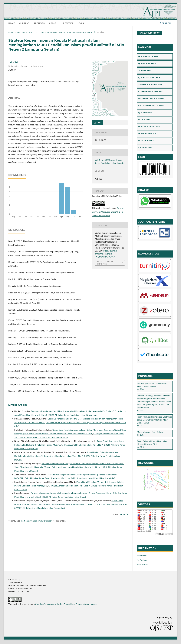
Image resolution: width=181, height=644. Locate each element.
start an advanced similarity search (36, 521)
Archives (39, 23)
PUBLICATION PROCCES (150, 85)
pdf (99, 123)
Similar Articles (18, 405)
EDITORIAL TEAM (147, 64)
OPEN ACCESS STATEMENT (152, 99)
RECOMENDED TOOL (149, 254)
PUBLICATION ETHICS (149, 78)
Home (12, 23)
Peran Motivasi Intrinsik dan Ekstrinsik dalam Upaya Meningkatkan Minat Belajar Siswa (154, 420)
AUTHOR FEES (146, 141)
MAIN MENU (145, 47)
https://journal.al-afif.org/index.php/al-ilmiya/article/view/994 (106, 254)
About (53, 23)
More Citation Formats (105, 263)
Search (165, 23)
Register (68, 23)
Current (24, 23)
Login (81, 23)
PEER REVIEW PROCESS (150, 92)
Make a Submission (150, 33)
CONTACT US (145, 148)
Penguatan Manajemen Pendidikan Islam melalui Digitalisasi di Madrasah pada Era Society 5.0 (74, 411)
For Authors (142, 560)
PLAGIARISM (145, 113)
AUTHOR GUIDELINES (149, 127)
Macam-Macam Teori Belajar (150, 432)
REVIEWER (145, 71)
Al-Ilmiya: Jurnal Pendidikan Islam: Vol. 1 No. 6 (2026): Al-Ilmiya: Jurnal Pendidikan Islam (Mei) (72, 478)
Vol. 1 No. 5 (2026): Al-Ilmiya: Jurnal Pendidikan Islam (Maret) (62, 32)
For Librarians (143, 564)
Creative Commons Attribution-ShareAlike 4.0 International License (108, 212)
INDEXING (144, 120)
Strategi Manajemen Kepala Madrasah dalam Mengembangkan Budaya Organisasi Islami (72, 493)
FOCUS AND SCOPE (148, 57)
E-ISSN (142, 157)
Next (122, 515)
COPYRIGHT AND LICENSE (151, 106)
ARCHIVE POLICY (147, 134)
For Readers (142, 556)
